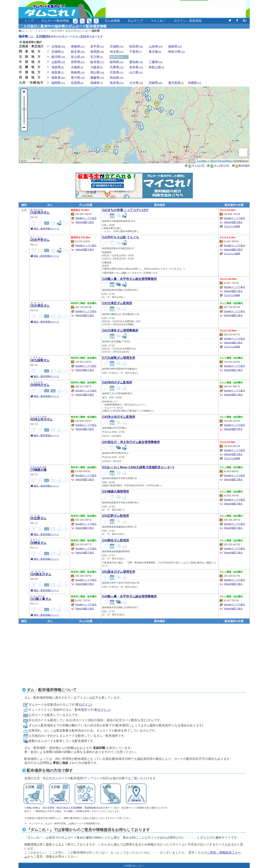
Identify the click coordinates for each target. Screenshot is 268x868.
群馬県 (97, 52)
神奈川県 (177, 52)
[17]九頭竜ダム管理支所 (119, 358)
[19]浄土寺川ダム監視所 (119, 417)
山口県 (136, 73)
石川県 (97, 57)
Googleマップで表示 (86, 218)
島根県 (78, 73)
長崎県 (97, 83)
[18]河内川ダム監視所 (117, 382)
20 (157, 102)
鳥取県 (58, 73)
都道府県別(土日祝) (77, 31)
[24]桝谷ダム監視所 (116, 540)
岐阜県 (97, 62)
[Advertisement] (176, 9)
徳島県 (58, 78)
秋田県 (136, 47)
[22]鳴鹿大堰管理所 (116, 492)
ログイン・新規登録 (188, 21)
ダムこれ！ (29, 31)
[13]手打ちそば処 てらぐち (121, 237)
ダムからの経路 (232, 226)
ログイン (85, 705)
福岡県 (58, 83)
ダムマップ (135, 21)
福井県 (96, 31)
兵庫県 (117, 67)
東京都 (155, 52)
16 (108, 146)
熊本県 (117, 83)
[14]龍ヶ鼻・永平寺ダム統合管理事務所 (129, 279)
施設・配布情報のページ (46, 229)
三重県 (156, 62)
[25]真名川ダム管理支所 (119, 572)
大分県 (136, 83)
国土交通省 (49, 808)
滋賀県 (58, 67)
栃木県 (78, 52)
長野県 (78, 62)
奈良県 (136, 67)
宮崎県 (156, 83)
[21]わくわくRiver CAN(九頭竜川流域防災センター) (138, 467)
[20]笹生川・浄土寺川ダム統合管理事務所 (131, 442)
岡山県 (97, 73)
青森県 (78, 47)
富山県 (78, 57)
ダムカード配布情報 (55, 21)
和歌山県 (157, 67)
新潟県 (58, 57)
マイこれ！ (158, 21)
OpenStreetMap (221, 161)
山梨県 (58, 62)
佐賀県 (77, 83)
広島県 (117, 73)
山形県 (156, 47)
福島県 (175, 47)
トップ (29, 21)
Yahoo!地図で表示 (85, 222)
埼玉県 (117, 52)
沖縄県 (194, 83)
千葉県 (136, 52)
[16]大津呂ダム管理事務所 (120, 330)
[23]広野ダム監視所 (116, 516)
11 (147, 88)
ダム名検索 (112, 21)
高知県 (117, 78)
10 (161, 108)
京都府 (77, 67)
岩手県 (97, 47)
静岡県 (117, 62)
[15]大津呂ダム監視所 (117, 303)
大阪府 (97, 67)
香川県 (78, 78)
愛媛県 (97, 78)
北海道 (58, 47)
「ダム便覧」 (68, 811)
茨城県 (58, 52)
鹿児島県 (176, 83)
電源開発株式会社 (94, 808)
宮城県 (117, 47)
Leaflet (202, 161)
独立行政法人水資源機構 (69, 808)
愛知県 (136, 62)
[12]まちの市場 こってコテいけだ (125, 210)
